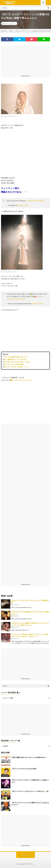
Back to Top (25, 855)
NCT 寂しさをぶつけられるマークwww (17, 362)
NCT (14, 23)
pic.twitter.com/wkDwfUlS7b (16, 299)
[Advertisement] (25, 60)
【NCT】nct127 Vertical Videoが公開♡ (24, 769)
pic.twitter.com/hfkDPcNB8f (35, 201)
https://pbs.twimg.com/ (10, 116)
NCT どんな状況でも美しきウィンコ (16, 357)
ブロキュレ (31, 864)
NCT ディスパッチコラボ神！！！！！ (17, 367)
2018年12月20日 (23, 205)
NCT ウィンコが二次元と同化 (14, 364)
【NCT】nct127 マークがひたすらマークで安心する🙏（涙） (30, 791)
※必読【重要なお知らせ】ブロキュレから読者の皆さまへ (29, 757)
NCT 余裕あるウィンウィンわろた (15, 359)
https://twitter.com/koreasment (22, 380)
